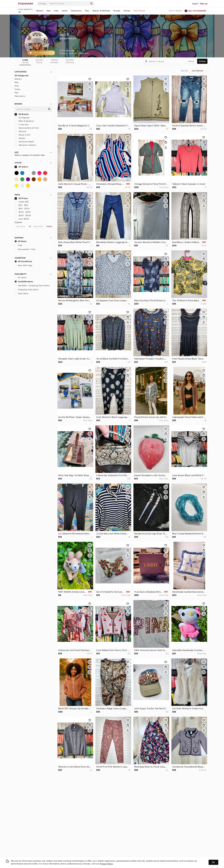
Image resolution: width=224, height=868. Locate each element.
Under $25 (22, 202)
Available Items (24, 282)
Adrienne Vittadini (25, 145)
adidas (20, 138)
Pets (87, 11)
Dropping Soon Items (26, 290)
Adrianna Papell (24, 142)
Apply (49, 226)
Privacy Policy (106, 864)
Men (49, 11)
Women (40, 11)
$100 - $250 (23, 212)
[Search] (69, 3)
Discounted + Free (25, 249)
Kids (56, 11)
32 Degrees (22, 118)
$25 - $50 (21, 205)
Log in (195, 4)
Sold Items (21, 294)
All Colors (21, 167)
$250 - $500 (23, 215)
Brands (117, 11)
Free (18, 245)
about (191, 61)
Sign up (204, 4)
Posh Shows (139, 11)
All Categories (21, 76)
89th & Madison (24, 121)
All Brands (22, 114)
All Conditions (23, 261)
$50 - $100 (22, 209)
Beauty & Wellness (101, 11)
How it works (175, 11)
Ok (213, 862)
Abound (20, 131)
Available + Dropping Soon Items (32, 286)
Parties (127, 11)
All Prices (21, 198)
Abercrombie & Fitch (27, 128)
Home (65, 11)
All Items (20, 241)
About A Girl (22, 135)
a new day (21, 124)
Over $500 (22, 219)
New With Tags (23, 265)
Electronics (76, 11)
